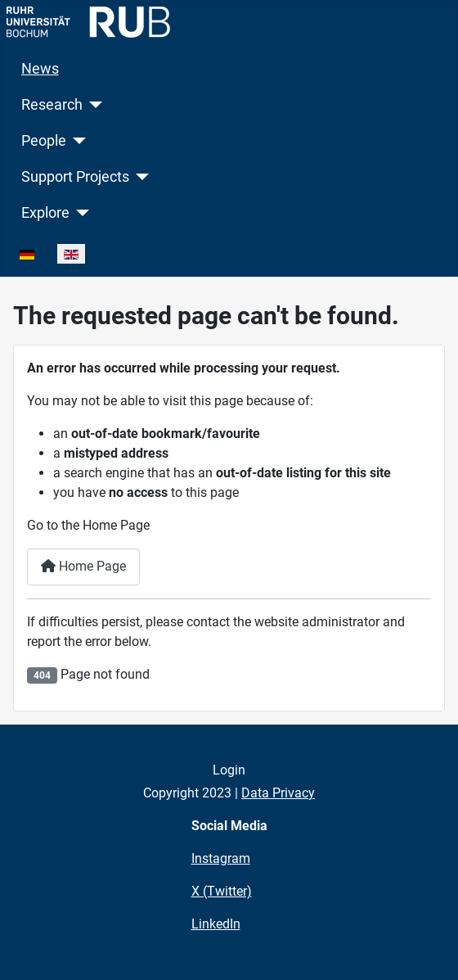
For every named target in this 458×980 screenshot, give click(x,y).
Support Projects (75, 177)
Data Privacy (278, 793)
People (44, 141)
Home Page (83, 566)
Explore (45, 213)
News (40, 69)
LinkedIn (216, 924)
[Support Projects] (139, 177)
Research (52, 105)
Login (229, 770)
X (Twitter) (222, 891)
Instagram (221, 858)
